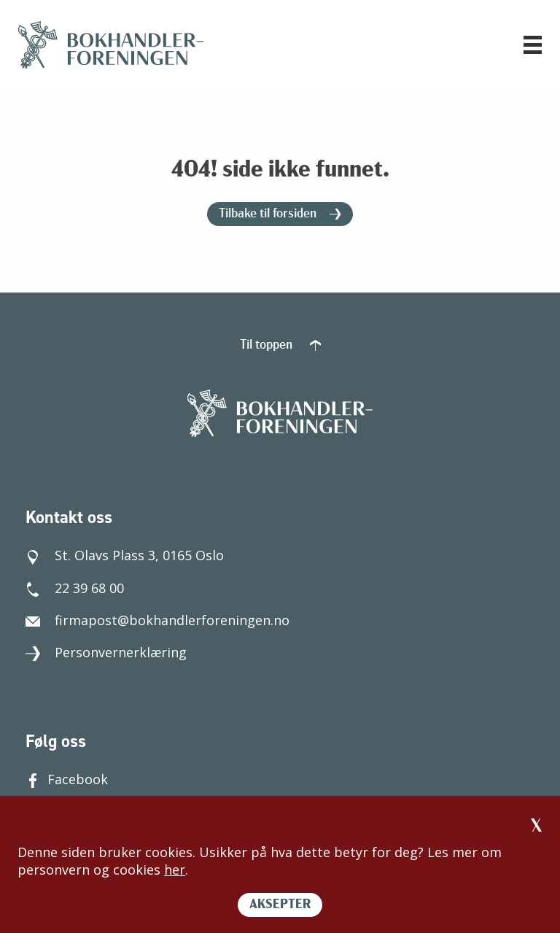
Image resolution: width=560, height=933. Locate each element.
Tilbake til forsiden (280, 214)
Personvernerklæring (106, 652)
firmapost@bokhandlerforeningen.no (157, 620)
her (175, 870)
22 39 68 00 (75, 588)
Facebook (67, 779)
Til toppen (280, 345)
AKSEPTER (280, 905)
